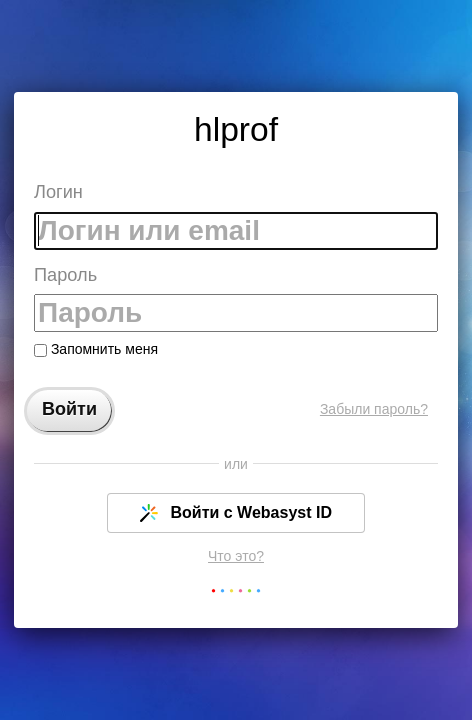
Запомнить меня (96, 349)
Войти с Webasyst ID (236, 513)
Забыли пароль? (374, 409)
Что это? (236, 556)
